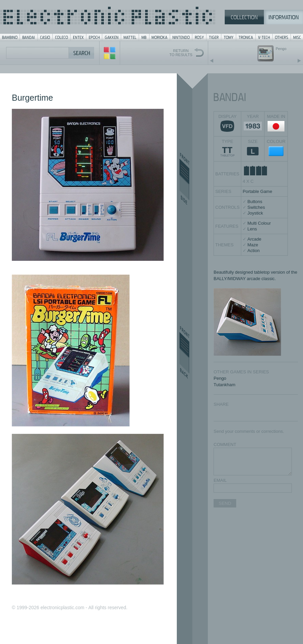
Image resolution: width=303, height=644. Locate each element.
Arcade (254, 239)
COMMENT (225, 444)
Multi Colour (259, 223)
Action (253, 251)
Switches (256, 207)
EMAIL (220, 480)
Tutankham (225, 385)
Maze (253, 245)
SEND (225, 503)
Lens (252, 229)
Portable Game (257, 191)
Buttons (255, 202)
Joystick (255, 213)
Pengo (220, 378)
